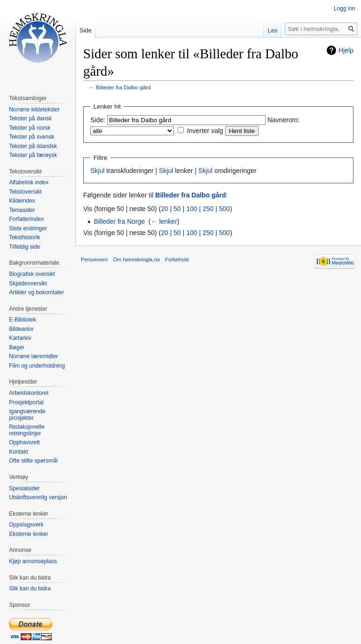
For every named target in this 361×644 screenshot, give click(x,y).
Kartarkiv (20, 338)
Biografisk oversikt (32, 274)
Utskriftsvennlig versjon (38, 497)
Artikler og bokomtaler (36, 292)
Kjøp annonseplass (33, 561)
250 (208, 209)
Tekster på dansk (30, 118)
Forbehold (177, 259)
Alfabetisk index (29, 182)
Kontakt (19, 452)
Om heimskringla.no (136, 259)
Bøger (17, 347)
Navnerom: (283, 120)
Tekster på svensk (31, 137)
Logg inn (345, 8)
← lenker (164, 221)
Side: (98, 120)
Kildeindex (22, 201)
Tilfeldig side (24, 247)
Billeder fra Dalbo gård (123, 87)
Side (86, 30)
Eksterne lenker (28, 534)
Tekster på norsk (30, 128)
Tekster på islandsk (33, 146)
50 (177, 209)
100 (192, 209)
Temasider (22, 210)
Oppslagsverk (26, 525)
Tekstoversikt (25, 192)
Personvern (94, 259)
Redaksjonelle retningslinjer (27, 430)
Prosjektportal (26, 402)
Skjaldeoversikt (28, 283)
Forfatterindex (26, 219)
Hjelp (346, 50)
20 (165, 209)
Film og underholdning (37, 366)
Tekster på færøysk (33, 155)
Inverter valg (205, 131)
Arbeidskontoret (29, 393)
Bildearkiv (21, 329)
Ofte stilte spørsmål (33, 461)
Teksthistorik (24, 237)
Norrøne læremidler (33, 356)
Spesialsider (24, 488)
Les (272, 30)
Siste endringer (28, 228)
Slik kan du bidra (30, 589)
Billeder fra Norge (119, 221)
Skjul (97, 171)
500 (224, 209)
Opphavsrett (24, 442)
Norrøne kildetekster (34, 110)
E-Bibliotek (22, 320)
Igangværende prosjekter (27, 415)
